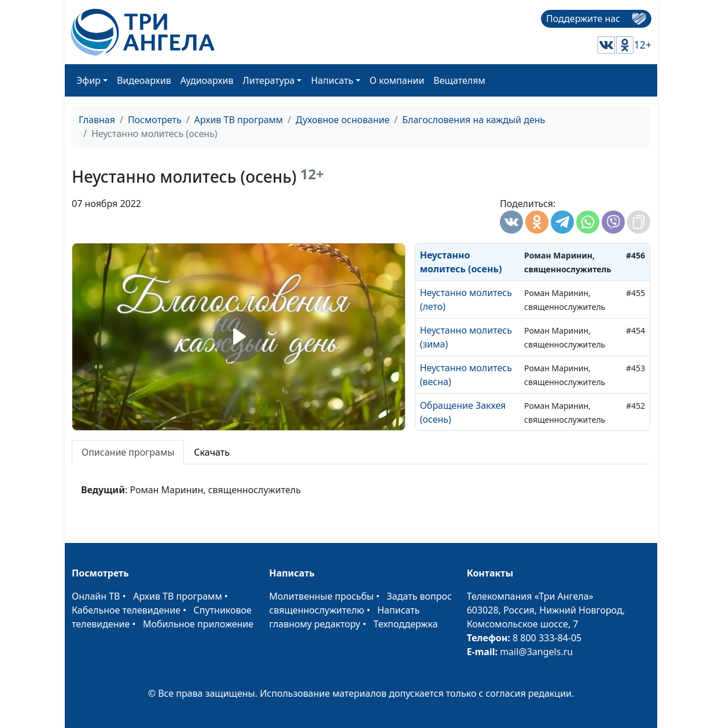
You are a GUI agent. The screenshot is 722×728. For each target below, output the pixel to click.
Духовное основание (342, 120)
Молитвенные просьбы (321, 596)
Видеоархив (144, 80)
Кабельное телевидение (126, 610)
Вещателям (459, 80)
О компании (397, 80)
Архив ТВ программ (239, 120)
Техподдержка (405, 624)
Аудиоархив (207, 80)
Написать (332, 80)
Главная (97, 120)
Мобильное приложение (198, 624)
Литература (269, 80)
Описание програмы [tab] (128, 452)
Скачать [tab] (212, 452)
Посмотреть (155, 120)
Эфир (89, 80)
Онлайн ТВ (96, 596)
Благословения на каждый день (474, 120)
